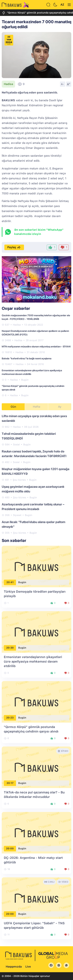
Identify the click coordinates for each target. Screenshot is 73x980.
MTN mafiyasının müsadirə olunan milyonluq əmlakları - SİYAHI (36, 347)
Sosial (16, 444)
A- (63, 84)
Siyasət (17, 515)
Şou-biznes (19, 480)
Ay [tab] (60, 407)
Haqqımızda (14, 967)
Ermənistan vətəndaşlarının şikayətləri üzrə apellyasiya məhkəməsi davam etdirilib (33, 661)
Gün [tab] (13, 407)
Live (28, 967)
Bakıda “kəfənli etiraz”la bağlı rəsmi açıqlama (27, 358)
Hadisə (8, 84)
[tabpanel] (36, 474)
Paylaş (14, 247)
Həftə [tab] (36, 407)
